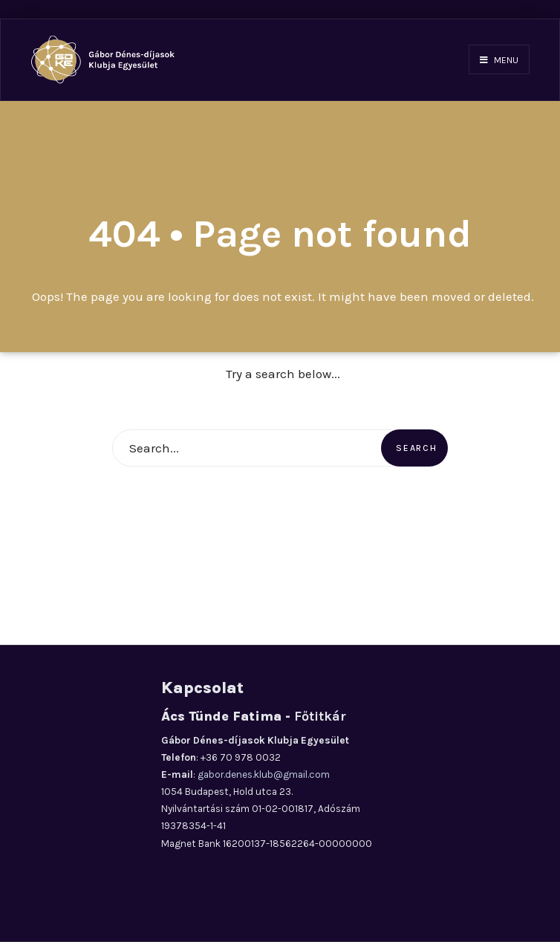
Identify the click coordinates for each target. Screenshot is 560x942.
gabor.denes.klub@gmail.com (264, 774)
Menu (499, 60)
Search (416, 448)
